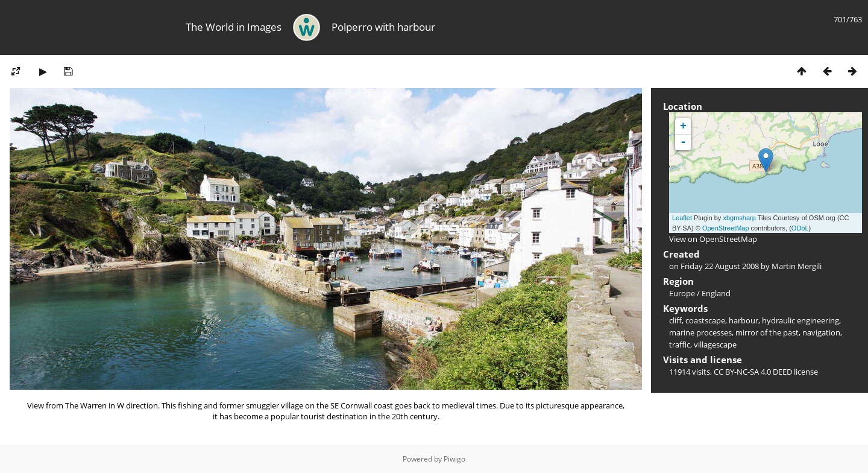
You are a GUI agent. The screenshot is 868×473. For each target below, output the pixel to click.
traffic (680, 344)
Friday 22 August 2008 (720, 266)
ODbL (800, 228)
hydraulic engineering (800, 320)
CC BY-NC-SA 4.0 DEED (753, 372)
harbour (744, 320)
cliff (675, 320)
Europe (682, 293)
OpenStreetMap (726, 228)
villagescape (715, 344)
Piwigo (454, 459)
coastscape (705, 320)
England (716, 293)
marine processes (700, 332)
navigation (821, 332)
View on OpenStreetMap (713, 239)
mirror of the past (767, 332)
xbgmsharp (739, 218)
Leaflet (682, 218)
